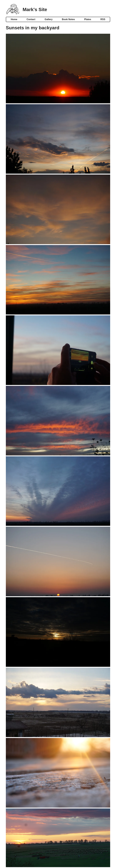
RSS (103, 19)
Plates (88, 19)
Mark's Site (35, 9)
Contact (31, 19)
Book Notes (68, 19)
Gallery (49, 19)
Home (14, 19)
